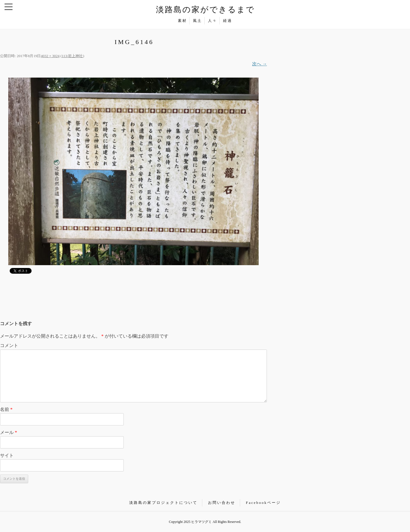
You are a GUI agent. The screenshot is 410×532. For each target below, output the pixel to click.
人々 (213, 21)
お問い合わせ (222, 503)
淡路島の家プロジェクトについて (163, 503)
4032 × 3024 (50, 56)
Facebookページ (263, 503)
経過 (228, 21)
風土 (197, 21)
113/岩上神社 (72, 56)
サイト (7, 455)
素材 (182, 21)
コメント (9, 345)
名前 (6, 409)
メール (9, 432)
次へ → (259, 64)
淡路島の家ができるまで (205, 10)
